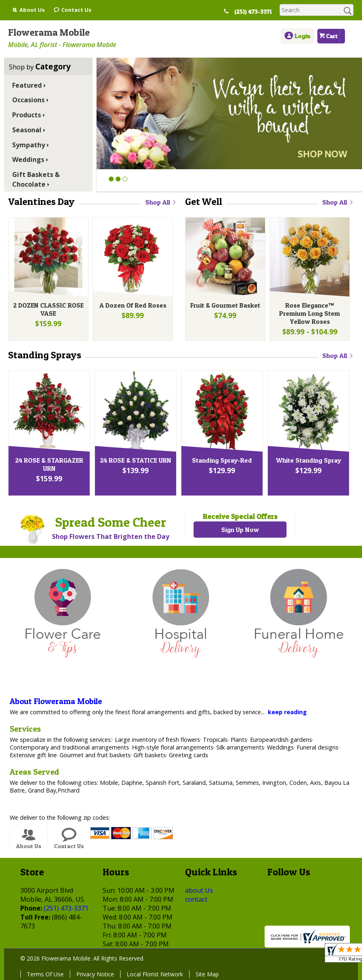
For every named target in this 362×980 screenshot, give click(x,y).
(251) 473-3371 (253, 12)
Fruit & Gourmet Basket (225, 305)
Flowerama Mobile (49, 32)
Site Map (207, 974)
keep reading (287, 712)
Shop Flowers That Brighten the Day (111, 536)
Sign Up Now (240, 530)
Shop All (161, 202)
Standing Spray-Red (222, 460)
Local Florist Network (155, 974)
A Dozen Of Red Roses (133, 305)
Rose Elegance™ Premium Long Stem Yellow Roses (310, 313)
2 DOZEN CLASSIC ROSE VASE (48, 309)
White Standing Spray (309, 460)
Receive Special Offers (240, 516)
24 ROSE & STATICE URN (136, 460)
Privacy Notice (95, 974)
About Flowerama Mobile (56, 701)
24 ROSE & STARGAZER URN (49, 464)
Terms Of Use (45, 974)
